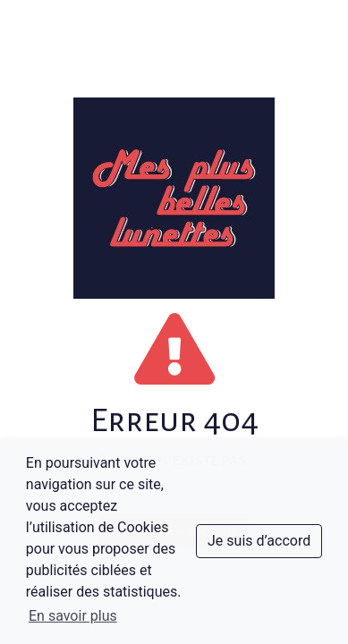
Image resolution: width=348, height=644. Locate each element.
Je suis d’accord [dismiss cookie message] (259, 541)
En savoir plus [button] (73, 616)
